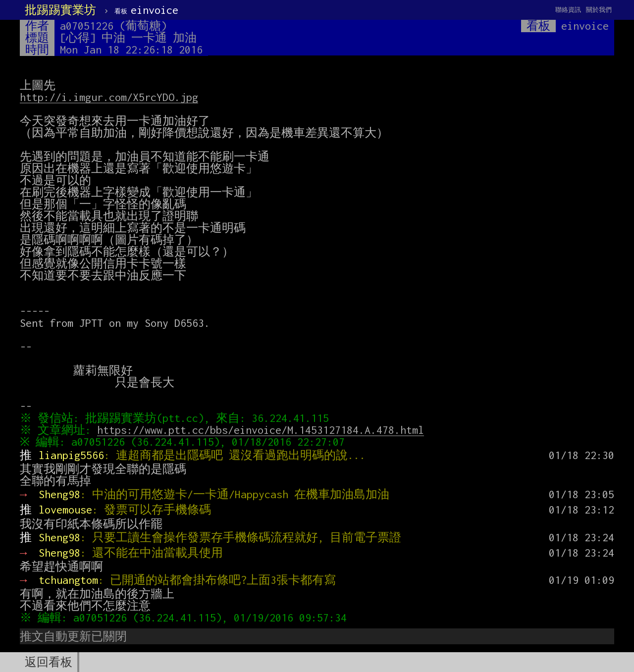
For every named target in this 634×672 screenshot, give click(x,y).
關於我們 (599, 10)
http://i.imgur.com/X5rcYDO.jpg (109, 97)
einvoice (146, 10)
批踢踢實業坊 (60, 10)
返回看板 (49, 662)
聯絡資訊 (568, 10)
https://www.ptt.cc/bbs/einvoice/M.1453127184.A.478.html (263, 430)
